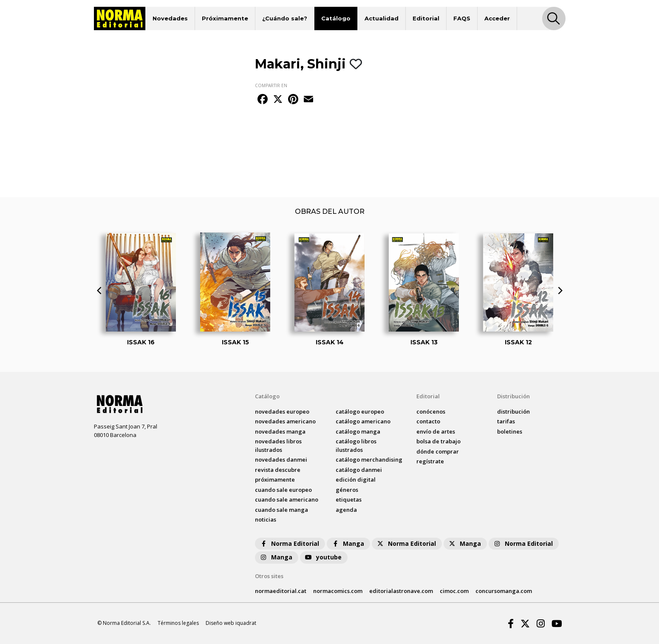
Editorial (426, 18)
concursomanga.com (504, 591)
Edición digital (356, 479)
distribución (513, 411)
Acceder (497, 18)
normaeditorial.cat (281, 591)
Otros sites (269, 576)
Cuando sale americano (287, 499)
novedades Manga (280, 431)
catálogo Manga (358, 431)
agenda (346, 510)
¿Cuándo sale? (285, 18)
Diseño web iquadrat (231, 623)
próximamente (275, 479)
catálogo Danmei (359, 470)
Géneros (347, 490)
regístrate (430, 461)
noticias (266, 519)
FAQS (462, 18)
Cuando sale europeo (283, 490)
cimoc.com (454, 591)
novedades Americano (285, 421)
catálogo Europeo (360, 411)
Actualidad (382, 18)
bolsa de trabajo (438, 441)
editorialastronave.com (401, 591)
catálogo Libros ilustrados (356, 445)
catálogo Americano (363, 421)
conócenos (431, 411)
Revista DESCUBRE (278, 470)
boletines (510, 431)
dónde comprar (438, 451)
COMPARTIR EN (271, 85)
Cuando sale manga (281, 510)
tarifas (506, 421)
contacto (428, 421)
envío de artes (436, 431)
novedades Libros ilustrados (278, 445)
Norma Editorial (289, 543)
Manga (348, 543)
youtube (323, 557)
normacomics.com (338, 591)
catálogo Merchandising (369, 460)
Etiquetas (349, 499)
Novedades (170, 18)
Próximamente (225, 18)
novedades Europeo (282, 411)
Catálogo (336, 18)
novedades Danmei (281, 460)
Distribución (513, 396)
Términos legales (178, 623)
